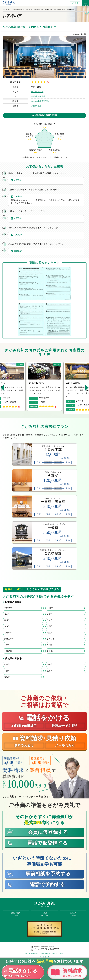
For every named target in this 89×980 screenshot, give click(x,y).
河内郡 (50, 645)
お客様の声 (28, 9)
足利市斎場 (36, 106)
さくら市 (51, 639)
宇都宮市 (8, 608)
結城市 (50, 665)
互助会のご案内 (73, 914)
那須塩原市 (9, 639)
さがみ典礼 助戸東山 (41, 101)
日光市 (50, 620)
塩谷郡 (50, 651)
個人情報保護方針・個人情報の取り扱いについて (44, 953)
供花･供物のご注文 (16, 914)
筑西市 (50, 671)
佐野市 (50, 614)
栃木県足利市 (37, 92)
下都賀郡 (8, 651)
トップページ (6, 9)
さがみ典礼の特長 (17, 9)
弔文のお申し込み (44, 914)
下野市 (7, 645)
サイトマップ (44, 957)
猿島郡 (7, 677)
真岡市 (50, 626)
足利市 (50, 608)
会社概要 (75, 3)
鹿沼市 (7, 620)
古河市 (7, 665)
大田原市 (8, 633)
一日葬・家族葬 (38, 96)
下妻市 (7, 671)
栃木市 (7, 614)
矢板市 (50, 633)
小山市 (7, 626)
